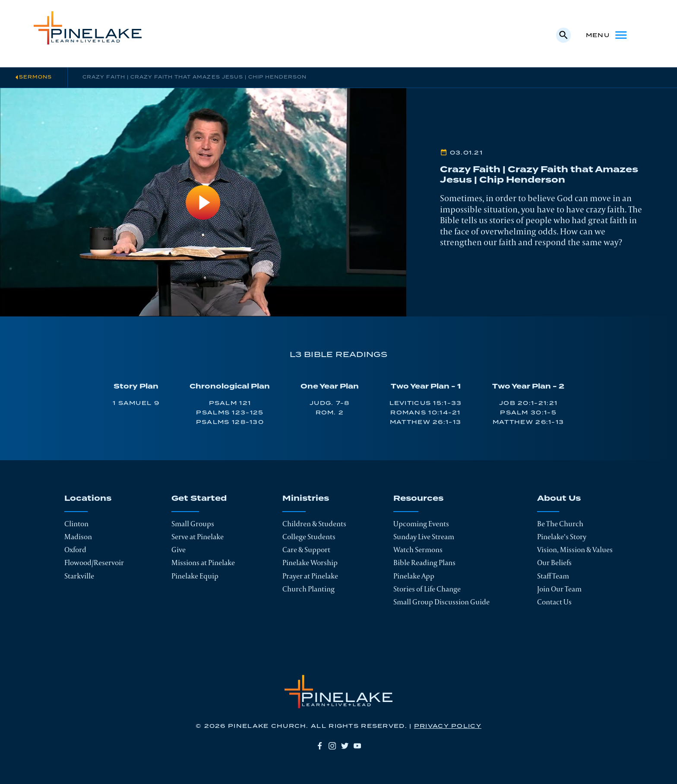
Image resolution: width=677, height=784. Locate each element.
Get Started (199, 499)
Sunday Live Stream (424, 537)
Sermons (35, 77)
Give (179, 550)
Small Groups (193, 524)
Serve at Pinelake (198, 537)
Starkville (79, 576)
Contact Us (554, 602)
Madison (78, 537)
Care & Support (306, 550)
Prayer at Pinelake (310, 576)
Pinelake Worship (310, 563)
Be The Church (560, 524)
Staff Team (553, 576)
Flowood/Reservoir (94, 563)
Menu (607, 35)
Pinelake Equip (195, 576)
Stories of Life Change (427, 589)
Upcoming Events (421, 524)
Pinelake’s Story (562, 537)
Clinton (76, 524)
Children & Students (314, 524)
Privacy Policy (448, 726)
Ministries (306, 499)
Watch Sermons (418, 550)
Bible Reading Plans (424, 563)
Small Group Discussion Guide (441, 602)
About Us (559, 499)
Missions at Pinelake (203, 563)
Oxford (75, 550)
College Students (309, 537)
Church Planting (308, 589)
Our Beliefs (554, 563)
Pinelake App (414, 576)
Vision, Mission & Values (575, 550)
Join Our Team (559, 589)
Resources (418, 499)
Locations (88, 499)
